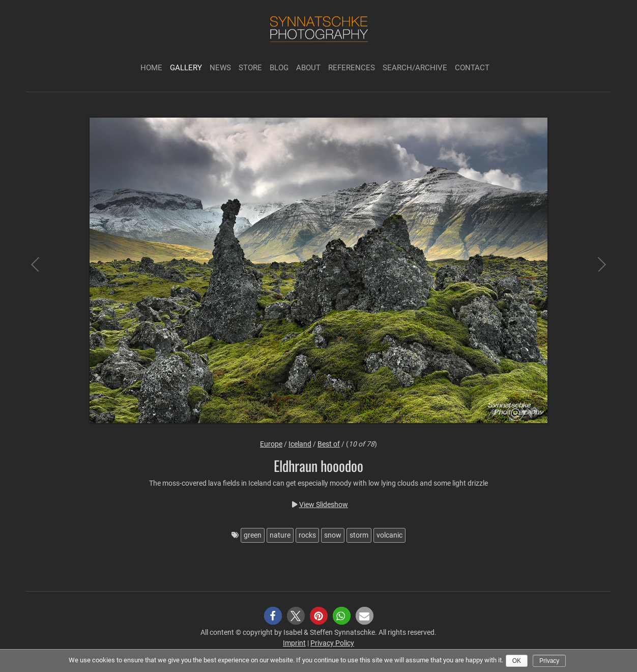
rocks (307, 535)
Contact (472, 68)
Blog (279, 68)
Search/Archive (415, 68)
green (253, 535)
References (352, 68)
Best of (329, 444)
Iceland (300, 444)
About (308, 68)
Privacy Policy (332, 643)
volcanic (389, 535)
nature (280, 535)
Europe (271, 444)
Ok (517, 661)
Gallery (186, 68)
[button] (273, 616)
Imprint (294, 643)
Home (151, 68)
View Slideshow (324, 505)
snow (333, 535)
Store (250, 68)
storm (359, 535)
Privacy (549, 661)
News (220, 68)
